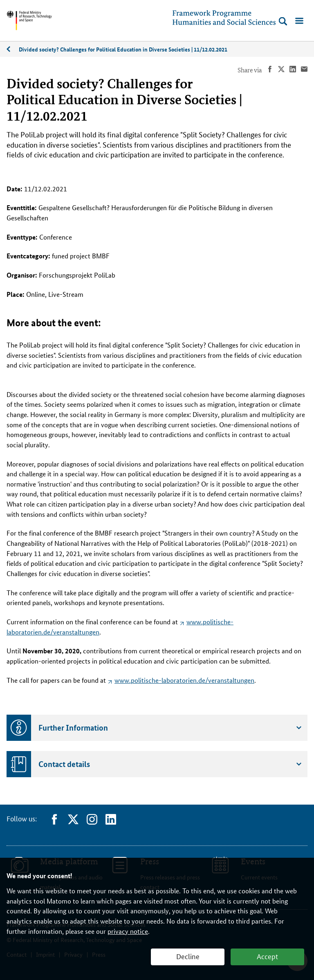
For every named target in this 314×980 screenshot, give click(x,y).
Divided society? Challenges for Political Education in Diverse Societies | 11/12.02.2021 (123, 49)
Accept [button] (267, 956)
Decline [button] (188, 956)
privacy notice (128, 931)
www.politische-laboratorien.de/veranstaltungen (184, 680)
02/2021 (13, 49)
